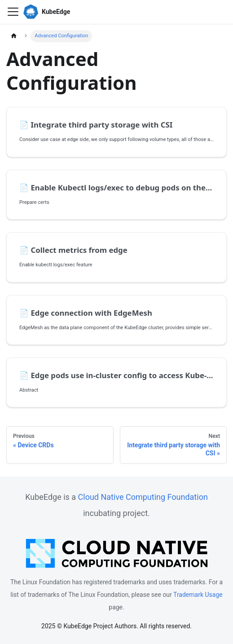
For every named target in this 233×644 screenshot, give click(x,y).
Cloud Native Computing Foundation (143, 497)
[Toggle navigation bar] (13, 12)
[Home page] (14, 36)
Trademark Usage (198, 595)
